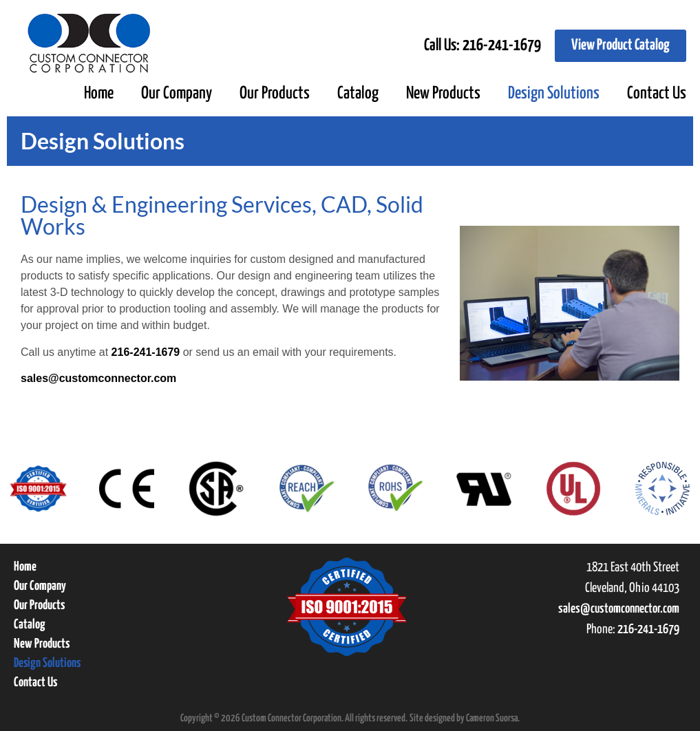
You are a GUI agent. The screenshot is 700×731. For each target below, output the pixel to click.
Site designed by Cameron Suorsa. (465, 718)
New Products (443, 94)
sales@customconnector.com (98, 378)
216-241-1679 (146, 352)
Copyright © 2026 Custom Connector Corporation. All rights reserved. (294, 718)
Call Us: (482, 46)
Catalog (358, 94)
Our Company (177, 94)
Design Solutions (554, 94)
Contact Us (657, 94)
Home (99, 94)
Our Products (275, 94)
